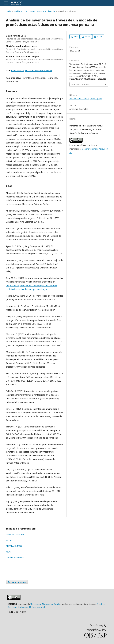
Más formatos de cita (81, 84)
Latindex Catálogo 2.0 (17, 534)
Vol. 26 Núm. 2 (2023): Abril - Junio (40, 11)
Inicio (8, 11)
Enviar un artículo (17, 582)
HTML (99, 37)
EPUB (87, 37)
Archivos (18, 11)
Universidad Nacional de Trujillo (45, 604)
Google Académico (15, 558)
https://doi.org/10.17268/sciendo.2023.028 (32, 70)
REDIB (9, 540)
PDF (76, 37)
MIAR (9, 552)
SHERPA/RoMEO (14, 546)
